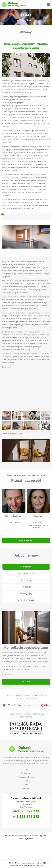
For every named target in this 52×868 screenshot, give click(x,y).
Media (26, 785)
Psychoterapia (26, 773)
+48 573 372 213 (26, 811)
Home (23, 20)
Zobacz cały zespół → (26, 541)
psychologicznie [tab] (26, 567)
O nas (26, 769)
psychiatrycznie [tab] (26, 580)
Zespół (26, 781)
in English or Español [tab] (26, 600)
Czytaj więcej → (7, 674)
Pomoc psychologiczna (26, 777)
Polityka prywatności (26, 839)
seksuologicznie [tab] (26, 587)
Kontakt (26, 789)
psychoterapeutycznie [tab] (26, 573)
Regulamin (43, 836)
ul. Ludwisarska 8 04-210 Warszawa (26, 806)
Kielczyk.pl (9, 836)
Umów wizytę (26, 682)
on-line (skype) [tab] (26, 594)
